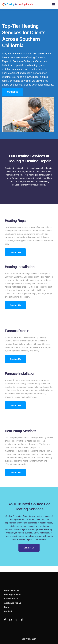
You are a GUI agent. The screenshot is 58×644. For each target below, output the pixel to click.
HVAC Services (12, 590)
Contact (8, 611)
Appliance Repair (13, 603)
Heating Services (12, 594)
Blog (6, 607)
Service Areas (11, 599)
